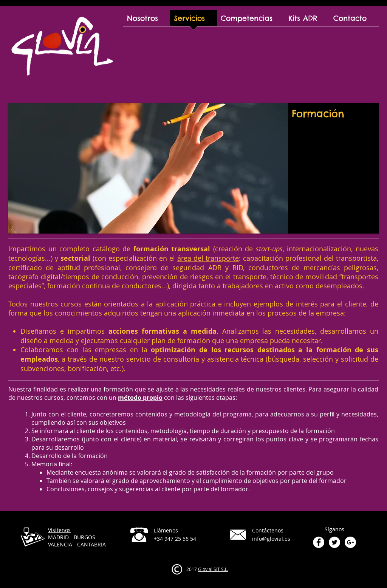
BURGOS (84, 537)
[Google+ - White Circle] (350, 542)
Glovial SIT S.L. (213, 569)
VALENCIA (60, 544)
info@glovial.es (271, 539)
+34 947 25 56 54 (175, 539)
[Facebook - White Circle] (319, 542)
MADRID (58, 537)
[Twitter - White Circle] (334, 542)
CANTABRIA (91, 544)
